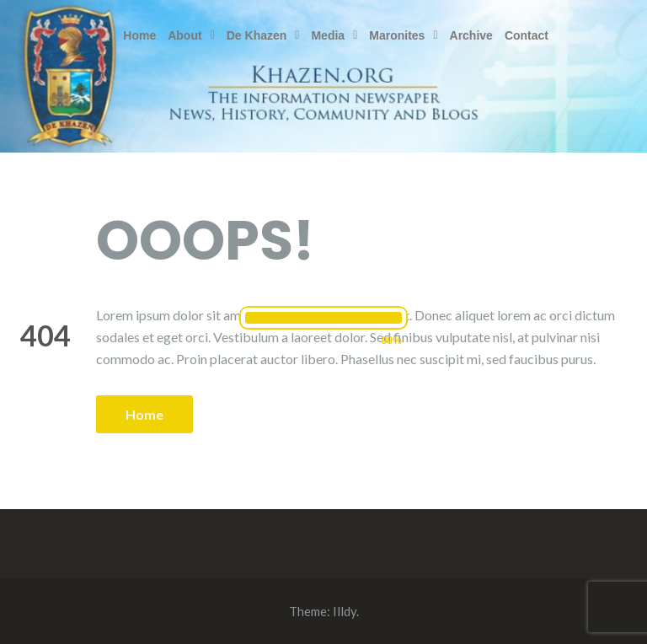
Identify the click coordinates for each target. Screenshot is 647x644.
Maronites (403, 35)
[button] (191, 35)
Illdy (345, 611)
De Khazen (263, 35)
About (191, 35)
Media (334, 35)
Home (139, 35)
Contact (527, 35)
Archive (471, 35)
